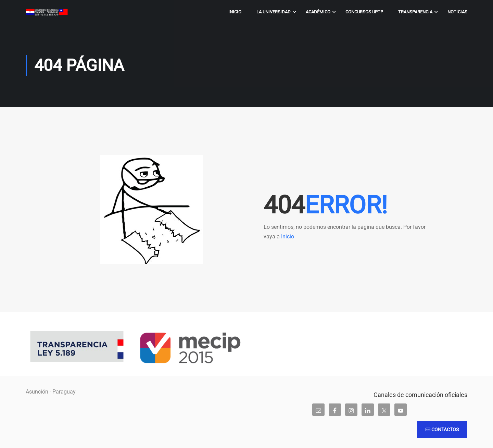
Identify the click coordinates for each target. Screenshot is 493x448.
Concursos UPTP (364, 12)
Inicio (235, 12)
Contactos (442, 430)
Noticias (457, 12)
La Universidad (274, 12)
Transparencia (415, 12)
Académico (318, 12)
